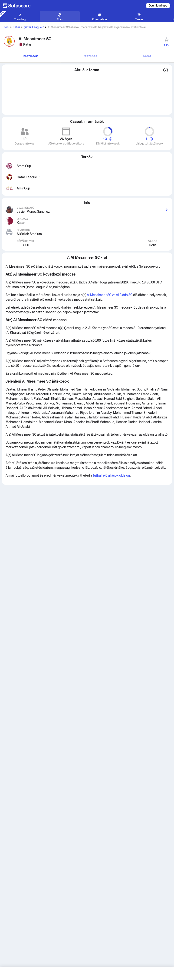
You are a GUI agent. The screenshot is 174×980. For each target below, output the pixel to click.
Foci (7, 27)
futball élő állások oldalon (111, 475)
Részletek (30, 56)
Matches (90, 56)
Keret (147, 56)
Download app (158, 6)
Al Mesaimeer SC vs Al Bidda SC (110, 295)
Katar (16, 27)
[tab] (30, 56)
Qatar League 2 (34, 27)
